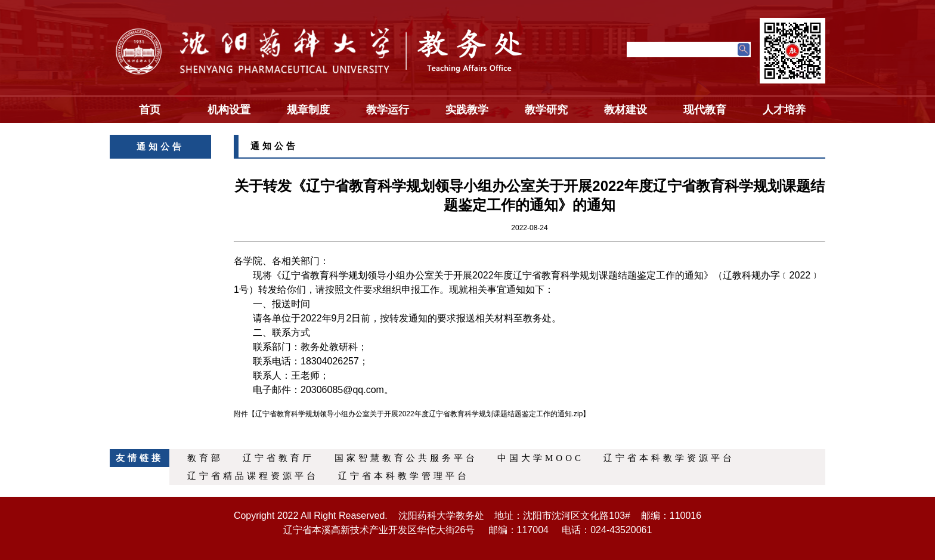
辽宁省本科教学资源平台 (669, 458)
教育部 (205, 458)
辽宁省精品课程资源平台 (253, 476)
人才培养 (784, 110)
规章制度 (308, 110)
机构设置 (229, 110)
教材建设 (626, 110)
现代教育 (705, 110)
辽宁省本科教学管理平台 (404, 476)
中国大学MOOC (541, 458)
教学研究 (546, 110)
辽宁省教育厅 (278, 458)
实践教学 (467, 110)
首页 (150, 110)
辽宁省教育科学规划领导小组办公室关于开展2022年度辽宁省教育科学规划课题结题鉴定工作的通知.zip (419, 414)
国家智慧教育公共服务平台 (406, 458)
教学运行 (388, 110)
